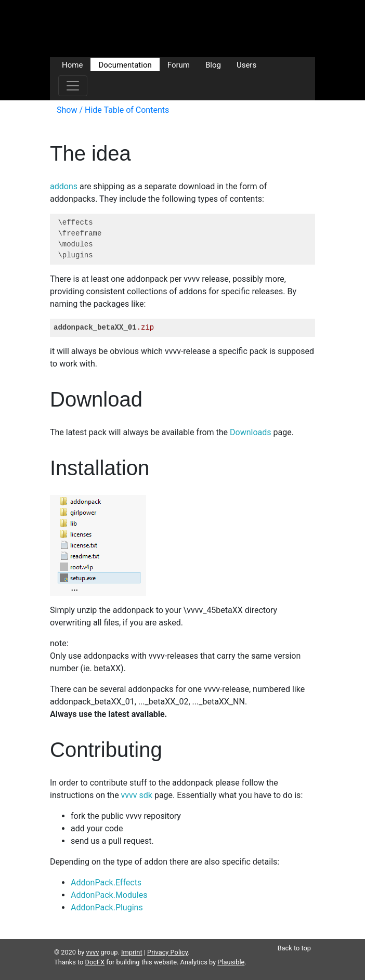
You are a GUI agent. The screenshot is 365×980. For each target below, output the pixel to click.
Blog (213, 64)
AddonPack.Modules (109, 895)
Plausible (231, 962)
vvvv (93, 952)
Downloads (250, 432)
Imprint (132, 952)
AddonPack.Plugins (107, 907)
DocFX (95, 962)
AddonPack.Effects (106, 883)
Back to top (294, 948)
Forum (179, 64)
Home (72, 64)
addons (64, 186)
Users (246, 64)
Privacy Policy (167, 952)
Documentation (125, 64)
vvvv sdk (137, 795)
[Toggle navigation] (73, 86)
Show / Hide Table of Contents (113, 110)
